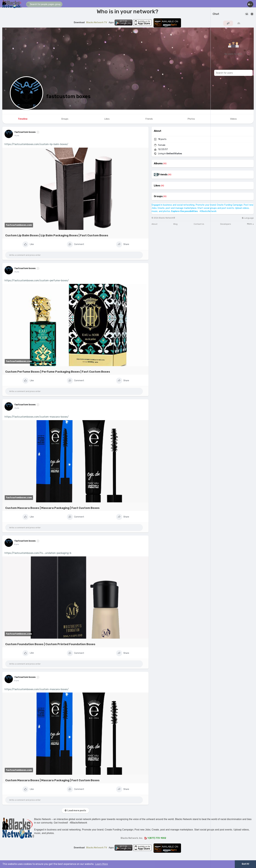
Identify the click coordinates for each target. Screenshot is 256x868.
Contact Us (199, 224)
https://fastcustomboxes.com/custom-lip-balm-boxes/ (36, 144)
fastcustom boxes (68, 96)
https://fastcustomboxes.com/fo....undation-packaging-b (38, 553)
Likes (157, 186)
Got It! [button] (245, 864)
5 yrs (17, 544)
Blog (175, 224)
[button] (44, 4)
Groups (158, 196)
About (154, 224)
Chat (216, 14)
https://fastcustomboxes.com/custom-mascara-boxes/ (37, 417)
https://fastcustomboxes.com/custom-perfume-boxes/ (37, 280)
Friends (163, 175)
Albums (158, 164)
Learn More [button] (101, 864)
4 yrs (17, 136)
